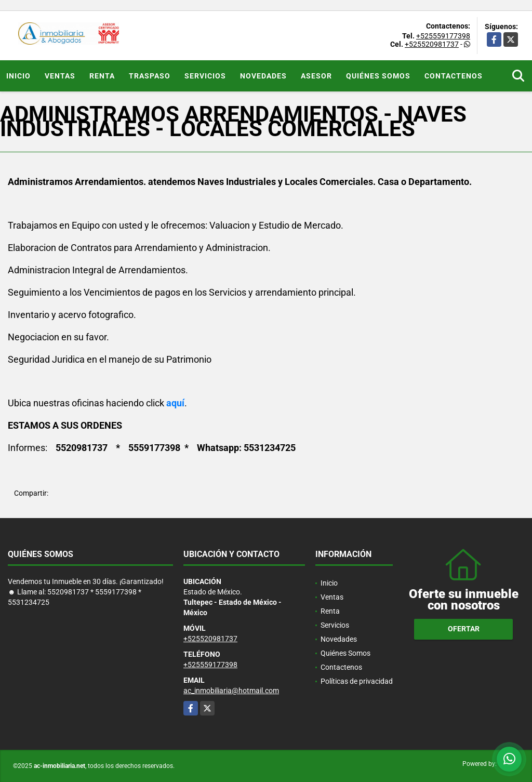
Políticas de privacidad (357, 681)
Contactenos (454, 76)
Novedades (263, 76)
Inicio (18, 76)
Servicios (205, 76)
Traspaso (150, 76)
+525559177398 (443, 36)
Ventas (60, 76)
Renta (102, 76)
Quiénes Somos (378, 76)
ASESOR (316, 76)
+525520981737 (432, 44)
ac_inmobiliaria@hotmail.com (231, 691)
